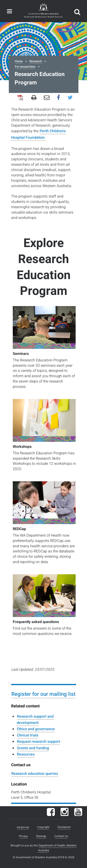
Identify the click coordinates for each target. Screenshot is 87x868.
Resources (26, 754)
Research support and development (35, 720)
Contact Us (61, 836)
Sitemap (41, 836)
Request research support (39, 742)
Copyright (43, 827)
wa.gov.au (23, 827)
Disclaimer (64, 827)
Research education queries (35, 774)
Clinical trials (28, 735)
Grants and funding (33, 748)
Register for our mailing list (43, 694)
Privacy (23, 836)
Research (36, 61)
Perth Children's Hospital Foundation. (38, 134)
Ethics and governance (36, 729)
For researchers (25, 67)
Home (19, 61)
